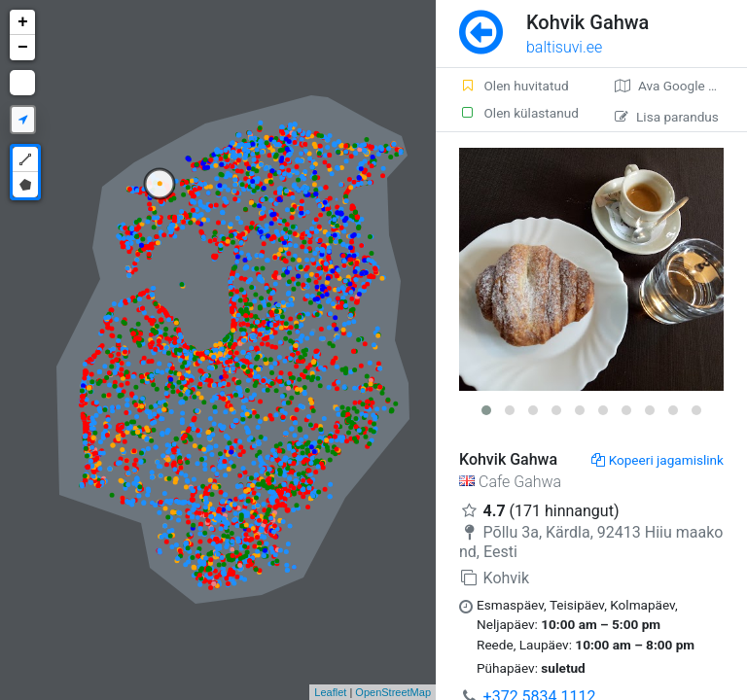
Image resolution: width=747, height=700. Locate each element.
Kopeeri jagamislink (658, 460)
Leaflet (330, 692)
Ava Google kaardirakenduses (681, 86)
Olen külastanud (519, 113)
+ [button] (23, 22)
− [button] (23, 48)
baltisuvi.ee (564, 47)
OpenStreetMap (393, 692)
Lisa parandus (667, 117)
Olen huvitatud (514, 86)
